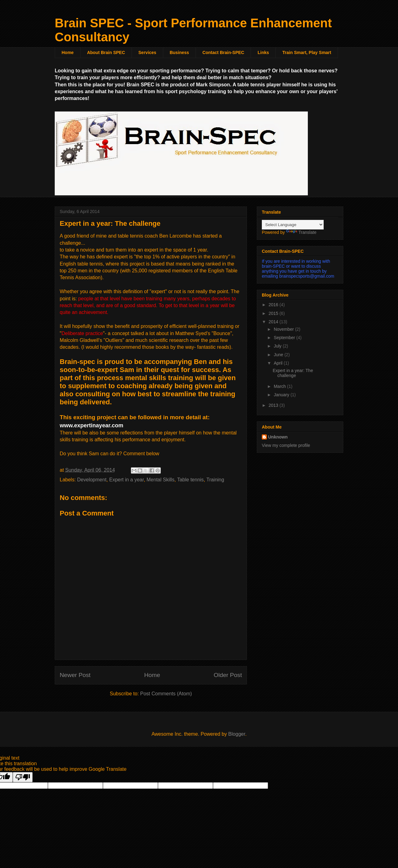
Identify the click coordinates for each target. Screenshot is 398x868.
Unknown (278, 437)
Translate (301, 232)
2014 (274, 322)
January (282, 395)
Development (92, 480)
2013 (274, 405)
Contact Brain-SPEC (223, 52)
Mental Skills (160, 480)
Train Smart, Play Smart (307, 52)
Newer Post (75, 675)
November (284, 329)
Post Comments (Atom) (166, 694)
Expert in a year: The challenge (293, 373)
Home (68, 52)
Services (147, 52)
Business (179, 52)
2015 (274, 313)
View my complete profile (286, 445)
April (279, 363)
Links (263, 52)
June (279, 355)
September (285, 338)
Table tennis (190, 480)
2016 (274, 305)
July (278, 346)
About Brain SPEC (106, 52)
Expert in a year (126, 480)
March (280, 386)
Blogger (237, 734)
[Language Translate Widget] (293, 225)
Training (215, 480)
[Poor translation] (23, 777)
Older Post (228, 675)
